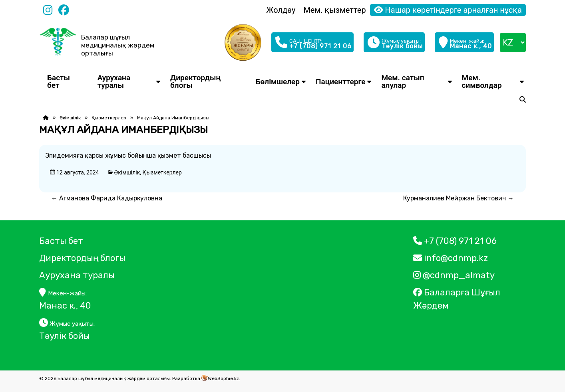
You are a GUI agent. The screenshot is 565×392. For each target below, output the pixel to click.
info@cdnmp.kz (451, 258)
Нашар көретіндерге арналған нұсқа (448, 10)
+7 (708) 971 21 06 (455, 241)
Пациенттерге (340, 82)
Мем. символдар (482, 81)
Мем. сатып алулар (403, 81)
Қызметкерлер (109, 118)
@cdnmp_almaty (454, 275)
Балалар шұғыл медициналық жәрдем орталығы (118, 45)
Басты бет (59, 81)
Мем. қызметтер (334, 10)
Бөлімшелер (278, 82)
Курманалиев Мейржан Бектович (459, 198)
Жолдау (281, 10)
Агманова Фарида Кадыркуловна (107, 198)
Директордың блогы (196, 81)
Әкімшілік (70, 118)
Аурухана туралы (114, 81)
